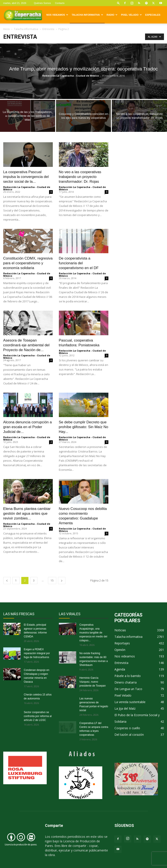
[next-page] (62, 581)
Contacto (60, 3)
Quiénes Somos (42, 3)
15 (52, 581)
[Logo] (23, 15)
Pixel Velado (131, 15)
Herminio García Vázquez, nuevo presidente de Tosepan (93, 682)
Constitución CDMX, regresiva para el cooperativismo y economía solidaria (28, 263)
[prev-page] (7, 581)
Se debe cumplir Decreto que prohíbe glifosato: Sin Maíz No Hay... (84, 427)
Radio (112, 15)
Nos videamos (57, 15)
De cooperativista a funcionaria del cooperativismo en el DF (79, 263)
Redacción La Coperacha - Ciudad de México (71, 76)
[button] (118, 3)
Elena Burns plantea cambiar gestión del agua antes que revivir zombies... (27, 514)
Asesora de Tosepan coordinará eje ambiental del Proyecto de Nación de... (26, 345)
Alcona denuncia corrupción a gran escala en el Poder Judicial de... (28, 427)
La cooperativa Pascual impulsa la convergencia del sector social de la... (26, 177)
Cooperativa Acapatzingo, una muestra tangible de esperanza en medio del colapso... (93, 633)
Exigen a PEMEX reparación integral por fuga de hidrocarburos (37, 653)
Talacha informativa (87, 15)
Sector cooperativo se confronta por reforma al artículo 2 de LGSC (38, 716)
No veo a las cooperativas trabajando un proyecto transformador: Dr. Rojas (80, 177)
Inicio (7, 29)
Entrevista (48, 29)
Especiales (153, 15)
